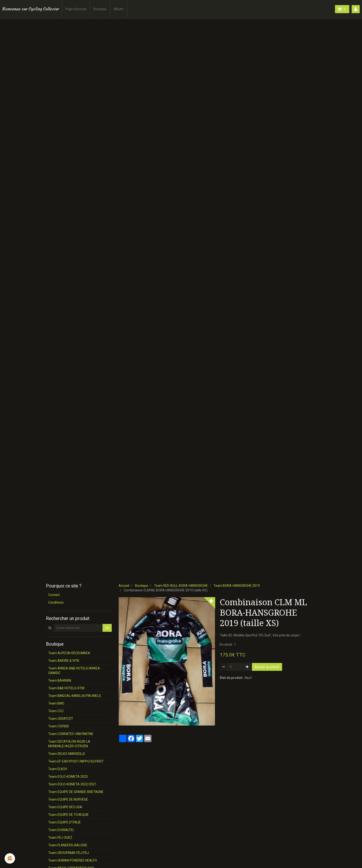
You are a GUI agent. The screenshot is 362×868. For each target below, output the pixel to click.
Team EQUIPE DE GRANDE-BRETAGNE (76, 792)
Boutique (100, 9)
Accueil (124, 586)
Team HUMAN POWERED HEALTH (72, 860)
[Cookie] (10, 858)
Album (119, 9)
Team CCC (56, 711)
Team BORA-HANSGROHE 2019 (237, 586)
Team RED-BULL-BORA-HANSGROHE (181, 586)
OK (107, 628)
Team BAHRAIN (60, 680)
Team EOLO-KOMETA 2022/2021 (72, 784)
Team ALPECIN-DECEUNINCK (69, 653)
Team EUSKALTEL (61, 830)
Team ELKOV (58, 769)
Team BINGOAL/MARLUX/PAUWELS (75, 696)
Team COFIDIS (59, 726)
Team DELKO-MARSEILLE (67, 754)
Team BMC (56, 703)
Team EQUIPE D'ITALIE (65, 822)
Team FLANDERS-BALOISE (68, 845)
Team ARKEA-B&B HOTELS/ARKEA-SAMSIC (75, 671)
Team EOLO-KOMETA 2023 (68, 777)
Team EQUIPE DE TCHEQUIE (68, 815)
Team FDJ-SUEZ (60, 838)
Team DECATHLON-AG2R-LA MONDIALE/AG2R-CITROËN (69, 744)
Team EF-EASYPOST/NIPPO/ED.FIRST (76, 761)
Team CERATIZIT (61, 719)
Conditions (56, 602)
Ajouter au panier (267, 667)
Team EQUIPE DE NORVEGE (68, 799)
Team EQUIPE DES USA (65, 807)
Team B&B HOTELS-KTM (66, 688)
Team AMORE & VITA (64, 661)
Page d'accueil (76, 9)
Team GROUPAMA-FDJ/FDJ (69, 853)
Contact (54, 595)
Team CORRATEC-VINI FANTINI (71, 734)
